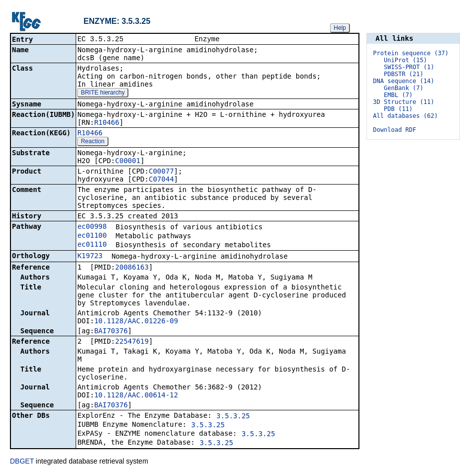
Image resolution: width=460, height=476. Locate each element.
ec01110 (92, 245)
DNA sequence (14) (403, 81)
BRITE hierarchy (103, 94)
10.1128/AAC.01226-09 (136, 322)
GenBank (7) (403, 88)
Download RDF (395, 130)
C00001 (128, 162)
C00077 (162, 172)
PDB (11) (398, 109)
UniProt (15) (405, 60)
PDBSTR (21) (403, 74)
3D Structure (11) (403, 102)
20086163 (132, 268)
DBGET (22, 462)
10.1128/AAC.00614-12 (136, 396)
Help (340, 28)
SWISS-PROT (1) (409, 67)
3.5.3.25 (233, 417)
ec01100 (92, 236)
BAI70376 (111, 332)
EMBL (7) (398, 95)
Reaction (92, 142)
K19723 (90, 257)
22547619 (132, 342)
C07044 (162, 180)
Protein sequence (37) (411, 53)
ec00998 (92, 227)
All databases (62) (405, 116)
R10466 (107, 123)
